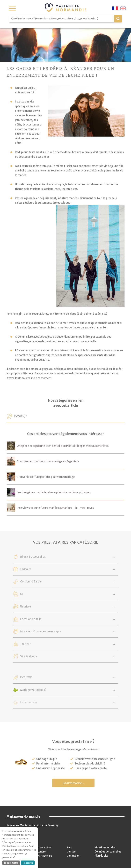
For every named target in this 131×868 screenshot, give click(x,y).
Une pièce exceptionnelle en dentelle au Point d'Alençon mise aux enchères (63, 446)
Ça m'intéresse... (73, 783)
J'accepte (28, 863)
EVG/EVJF (22, 416)
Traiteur (31, 644)
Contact (72, 852)
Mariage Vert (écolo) (40, 690)
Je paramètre (11, 863)
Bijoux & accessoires (40, 557)
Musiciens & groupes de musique (48, 632)
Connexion (74, 856)
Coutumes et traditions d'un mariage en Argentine (48, 461)
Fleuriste (31, 607)
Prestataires (44, 847)
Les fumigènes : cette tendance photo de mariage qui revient (54, 492)
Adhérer (42, 852)
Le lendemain (35, 703)
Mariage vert (45, 856)
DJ (27, 594)
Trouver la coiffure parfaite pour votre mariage (46, 477)
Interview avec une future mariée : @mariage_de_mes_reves (55, 508)
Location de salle (37, 619)
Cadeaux (31, 569)
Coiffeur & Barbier (38, 582)
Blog (70, 847)
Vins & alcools (35, 657)
